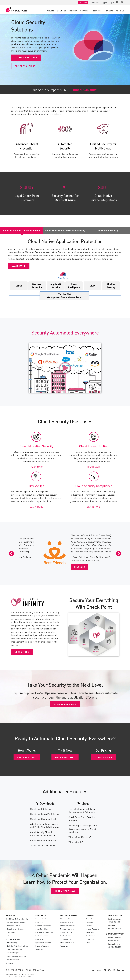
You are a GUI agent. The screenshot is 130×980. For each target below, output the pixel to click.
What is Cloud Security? (80, 837)
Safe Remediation (13, 959)
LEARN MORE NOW (65, 891)
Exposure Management (14, 949)
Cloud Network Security (15, 929)
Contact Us (90, 939)
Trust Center (90, 936)
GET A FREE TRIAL (65, 757)
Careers (89, 925)
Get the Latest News (33, 977)
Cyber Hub (39, 922)
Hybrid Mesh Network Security (17, 919)
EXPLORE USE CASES (65, 704)
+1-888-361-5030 (114, 940)
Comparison (40, 939)
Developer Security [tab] (108, 230)
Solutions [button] (61, 11)
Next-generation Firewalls (16, 922)
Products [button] (50, 11)
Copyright (8, 977)
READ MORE (61, 564)
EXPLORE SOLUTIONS (25, 66)
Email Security (12, 942)
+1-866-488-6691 (114, 922)
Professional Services (68, 925)
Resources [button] (97, 11)
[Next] (119, 554)
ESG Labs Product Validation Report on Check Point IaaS (82, 810)
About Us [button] (120, 11)
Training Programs (67, 929)
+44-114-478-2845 (114, 947)
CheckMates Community (44, 932)
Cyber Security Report (43, 942)
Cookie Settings (23, 977)
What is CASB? (76, 842)
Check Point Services (68, 919)
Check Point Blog (41, 929)
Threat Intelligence (14, 953)
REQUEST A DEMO (27, 757)
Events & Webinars (42, 946)
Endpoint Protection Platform (17, 946)
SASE (9, 936)
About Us (89, 919)
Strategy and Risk (66, 932)
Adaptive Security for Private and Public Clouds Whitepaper (45, 825)
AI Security (10, 963)
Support (104, 3)
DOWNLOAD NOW (85, 90)
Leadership (90, 922)
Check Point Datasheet (41, 809)
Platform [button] (73, 11)
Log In (112, 3)
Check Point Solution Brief (43, 819)
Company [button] (90, 915)
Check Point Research (43, 925)
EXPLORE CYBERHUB (26, 58)
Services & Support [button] (69, 915)
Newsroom (90, 932)
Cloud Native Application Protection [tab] (22, 230)
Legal (88, 942)
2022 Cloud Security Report (43, 845)
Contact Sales (94, 3)
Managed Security (66, 922)
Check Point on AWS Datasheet (45, 814)
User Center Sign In (67, 942)
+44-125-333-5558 (114, 928)
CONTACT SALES (103, 757)
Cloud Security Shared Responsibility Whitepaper (43, 834)
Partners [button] (109, 11)
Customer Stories (42, 936)
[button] (117, 2)
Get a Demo (83, 3)
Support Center (66, 939)
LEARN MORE (19, 266)
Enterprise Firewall (14, 925)
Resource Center (41, 919)
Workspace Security (13, 939)
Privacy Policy (15, 977)
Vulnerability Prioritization (16, 956)
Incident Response (67, 936)
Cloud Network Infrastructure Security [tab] (65, 230)
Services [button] (84, 11)
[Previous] (11, 554)
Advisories (64, 946)
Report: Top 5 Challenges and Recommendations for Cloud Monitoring (83, 829)
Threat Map (39, 949)
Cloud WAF (11, 932)
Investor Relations (92, 929)
